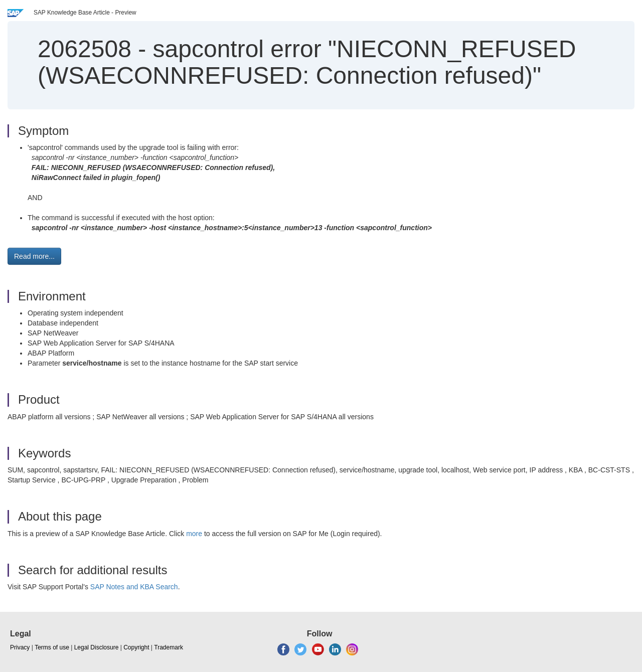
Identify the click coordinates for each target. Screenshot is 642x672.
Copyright (136, 647)
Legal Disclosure (97, 647)
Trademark (169, 647)
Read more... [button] (34, 256)
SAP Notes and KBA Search (134, 587)
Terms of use (52, 647)
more (194, 534)
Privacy (20, 647)
